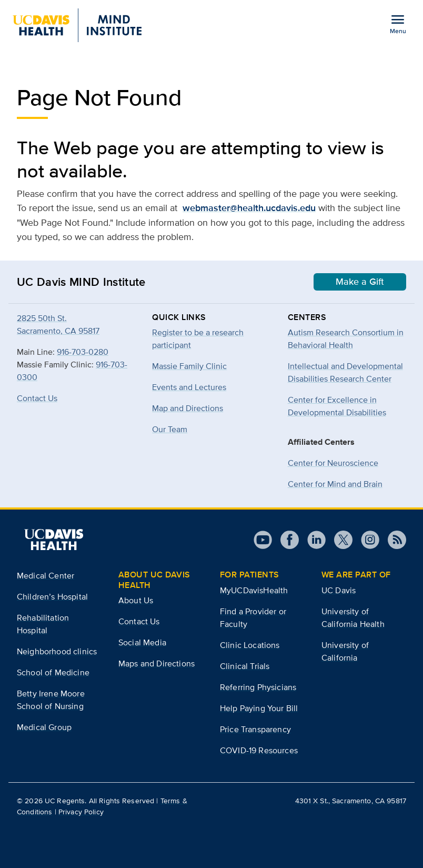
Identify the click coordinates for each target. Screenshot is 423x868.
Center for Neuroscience (333, 463)
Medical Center (46, 576)
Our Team (170, 429)
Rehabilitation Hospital (43, 624)
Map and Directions (188, 408)
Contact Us (37, 398)
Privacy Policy (81, 812)
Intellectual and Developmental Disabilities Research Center (345, 372)
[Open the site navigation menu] (398, 24)
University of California (345, 651)
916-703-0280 (83, 352)
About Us (136, 600)
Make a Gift (360, 282)
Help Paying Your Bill (259, 708)
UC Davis (339, 590)
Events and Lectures (189, 387)
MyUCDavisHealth (254, 590)
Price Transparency (255, 729)
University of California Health (353, 618)
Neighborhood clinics (57, 651)
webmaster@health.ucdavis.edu (249, 208)
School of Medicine (53, 672)
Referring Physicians (258, 687)
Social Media (142, 642)
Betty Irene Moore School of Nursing (51, 700)
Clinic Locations (250, 645)
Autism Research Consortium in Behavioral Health (346, 339)
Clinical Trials (245, 666)
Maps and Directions (157, 664)
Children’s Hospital (52, 597)
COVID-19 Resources (259, 750)
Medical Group (44, 727)
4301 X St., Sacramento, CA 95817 (351, 801)
